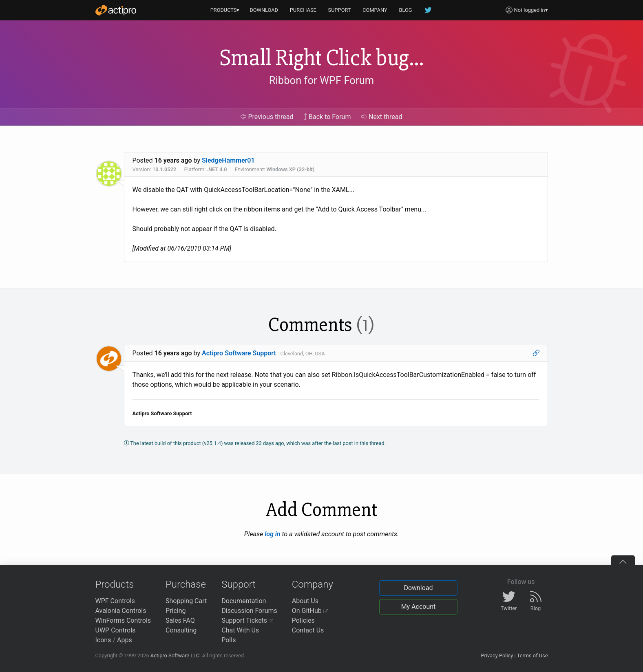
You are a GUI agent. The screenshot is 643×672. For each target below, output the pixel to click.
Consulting (181, 630)
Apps (125, 640)
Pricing (176, 611)
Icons (103, 640)
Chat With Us (240, 630)
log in (272, 534)
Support (239, 584)
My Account (419, 607)
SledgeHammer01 (228, 160)
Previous (267, 117)
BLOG (406, 10)
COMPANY (375, 10)
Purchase (186, 584)
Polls (229, 640)
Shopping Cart (186, 601)
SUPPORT (340, 10)
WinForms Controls (123, 620)
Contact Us (308, 630)
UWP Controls (116, 630)
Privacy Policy (497, 655)
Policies (303, 620)
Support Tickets (247, 620)
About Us (305, 601)
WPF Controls (115, 601)
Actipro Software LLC (175, 655)
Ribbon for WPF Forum (321, 80)
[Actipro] (116, 10)
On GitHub (310, 611)
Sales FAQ (180, 620)
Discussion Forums (249, 611)
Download (418, 588)
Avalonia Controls (121, 611)
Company (313, 584)
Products (115, 584)
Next (382, 117)
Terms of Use (533, 655)
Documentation (244, 601)
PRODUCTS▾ (225, 10)
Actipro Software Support (239, 353)
